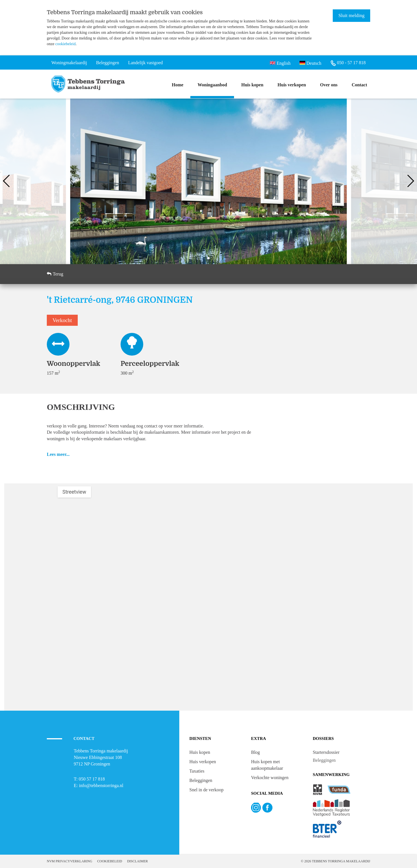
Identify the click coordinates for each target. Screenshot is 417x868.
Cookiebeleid (110, 861)
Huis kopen (252, 85)
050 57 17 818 (92, 779)
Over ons (329, 85)
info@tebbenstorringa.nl (101, 785)
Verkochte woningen (270, 778)
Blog (255, 752)
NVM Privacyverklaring (69, 861)
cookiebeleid (66, 44)
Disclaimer (137, 861)
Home (178, 85)
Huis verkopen (292, 85)
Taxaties (197, 771)
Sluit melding (351, 15)
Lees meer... (58, 454)
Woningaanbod (212, 85)
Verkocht (62, 320)
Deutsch (310, 63)
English (280, 63)
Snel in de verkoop (207, 790)
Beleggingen (201, 780)
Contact (359, 85)
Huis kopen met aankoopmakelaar (267, 765)
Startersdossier (326, 752)
